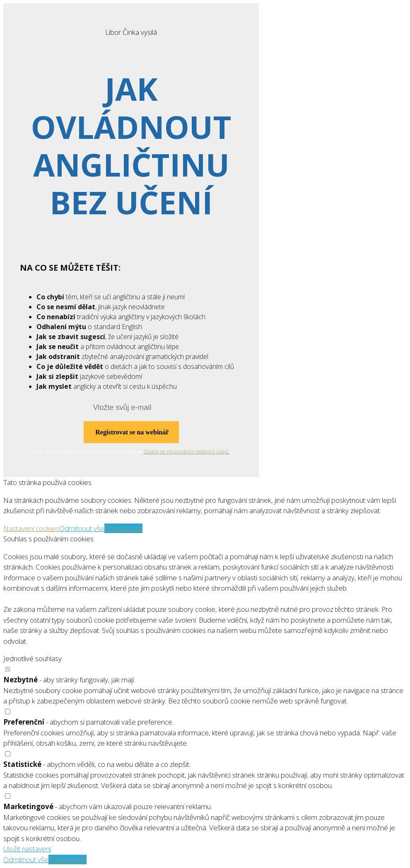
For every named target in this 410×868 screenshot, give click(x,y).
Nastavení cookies (31, 528)
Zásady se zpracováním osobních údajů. (187, 452)
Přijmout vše (123, 528)
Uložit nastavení (27, 849)
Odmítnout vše (82, 528)
